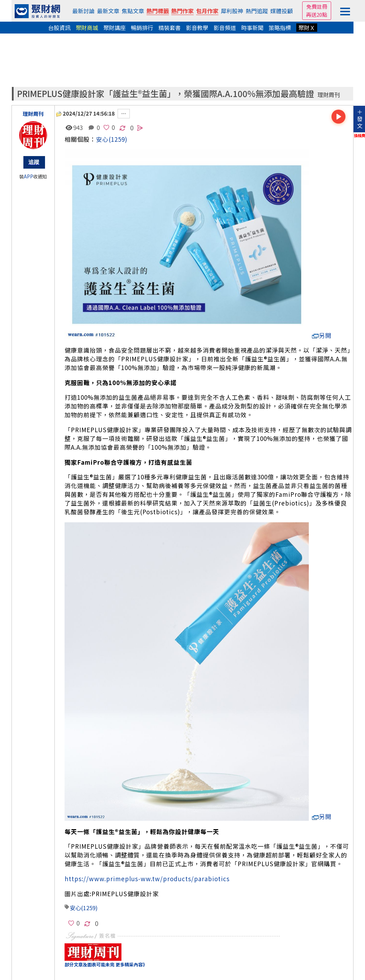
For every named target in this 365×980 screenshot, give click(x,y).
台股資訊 (59, 28)
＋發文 (360, 119)
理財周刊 (329, 95)
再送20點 (317, 14)
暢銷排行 (142, 28)
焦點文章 (133, 11)
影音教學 (197, 28)
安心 (102, 139)
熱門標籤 (158, 11)
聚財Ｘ (307, 28)
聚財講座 (114, 28)
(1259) (118, 139)
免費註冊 (317, 6)
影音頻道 (225, 28)
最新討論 (83, 11)
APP (28, 176)
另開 (322, 335)
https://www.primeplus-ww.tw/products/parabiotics (147, 879)
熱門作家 (182, 11)
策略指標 (280, 28)
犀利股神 (232, 11)
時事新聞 (252, 28)
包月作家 (207, 11)
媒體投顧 (282, 11)
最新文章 (108, 11)
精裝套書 (170, 28)
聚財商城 (87, 28)
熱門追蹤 (257, 11)
